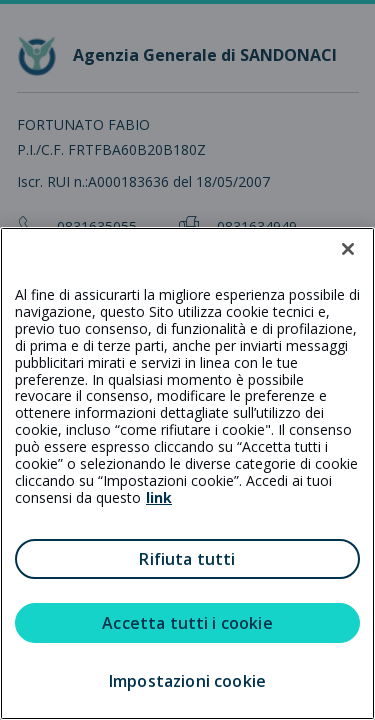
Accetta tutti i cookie (187, 623)
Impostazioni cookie (187, 681)
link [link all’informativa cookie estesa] (159, 497)
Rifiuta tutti (187, 559)
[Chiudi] (348, 249)
